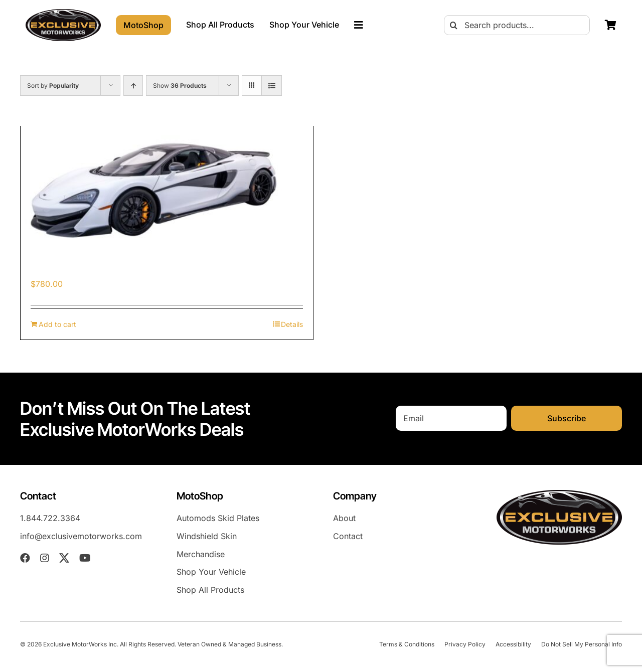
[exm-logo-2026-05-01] (63, 13)
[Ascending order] (133, 86)
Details (292, 324)
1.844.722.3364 (50, 518)
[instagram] (45, 558)
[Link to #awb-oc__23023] (359, 25)
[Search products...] (517, 25)
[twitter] (64, 558)
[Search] (454, 25)
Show (180, 86)
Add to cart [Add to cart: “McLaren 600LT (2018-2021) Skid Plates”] (57, 324)
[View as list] (272, 86)
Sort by (53, 86)
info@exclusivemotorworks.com (81, 536)
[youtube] (85, 558)
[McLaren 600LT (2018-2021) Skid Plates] (167, 190)
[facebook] (25, 558)
